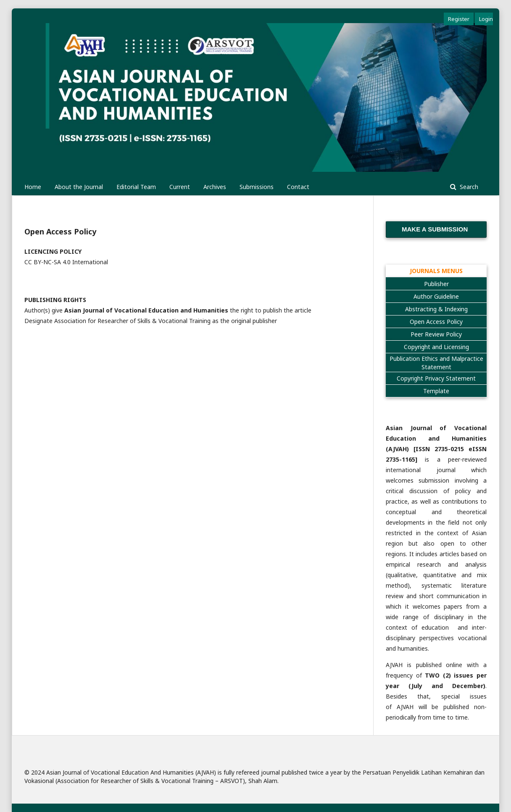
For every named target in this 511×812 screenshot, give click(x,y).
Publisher (436, 284)
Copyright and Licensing (436, 347)
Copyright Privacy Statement (436, 378)
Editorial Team (136, 187)
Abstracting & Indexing (436, 309)
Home (33, 187)
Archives (215, 187)
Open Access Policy (436, 322)
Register (459, 19)
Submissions (257, 187)
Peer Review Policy (436, 334)
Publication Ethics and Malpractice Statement (436, 363)
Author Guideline (436, 296)
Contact (298, 187)
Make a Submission (435, 229)
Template (436, 391)
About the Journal (79, 187)
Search (468, 187)
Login (486, 19)
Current (180, 187)
